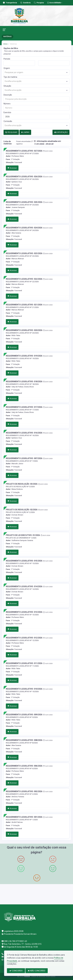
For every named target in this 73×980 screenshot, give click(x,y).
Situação (7, 86)
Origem (7, 68)
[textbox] (36, 72)
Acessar (12, 168)
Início (5, 44)
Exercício (7, 112)
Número (7, 104)
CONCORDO (16, 971)
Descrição (8, 95)
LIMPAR (25, 132)
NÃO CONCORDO (37, 971)
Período (7, 59)
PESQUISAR (11, 132)
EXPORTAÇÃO (61, 132)
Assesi (27, 976)
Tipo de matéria (10, 77)
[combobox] (36, 72)
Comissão (8, 121)
